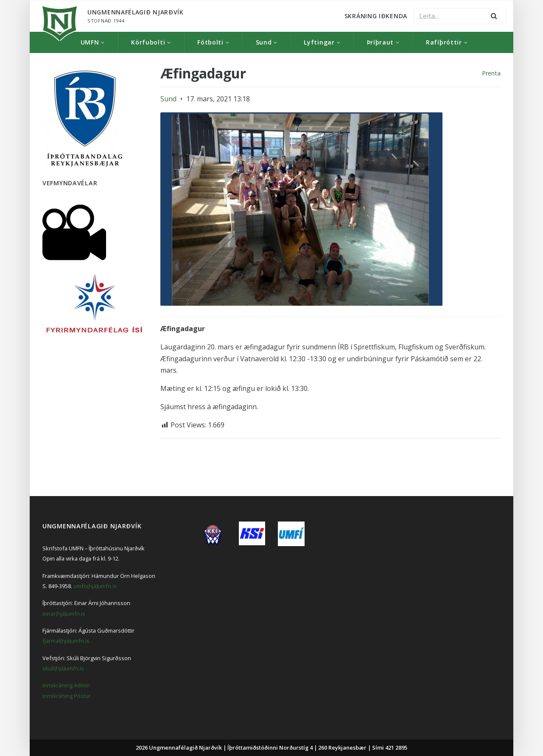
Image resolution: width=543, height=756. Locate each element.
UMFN (90, 42)
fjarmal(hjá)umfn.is (66, 641)
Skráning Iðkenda (376, 16)
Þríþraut (381, 42)
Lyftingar (319, 42)
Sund (264, 42)
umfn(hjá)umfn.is (95, 586)
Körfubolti (148, 42)
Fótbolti (210, 42)
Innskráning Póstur (67, 696)
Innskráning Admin (66, 685)
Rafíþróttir (444, 42)
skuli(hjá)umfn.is (63, 668)
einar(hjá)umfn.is (64, 614)
